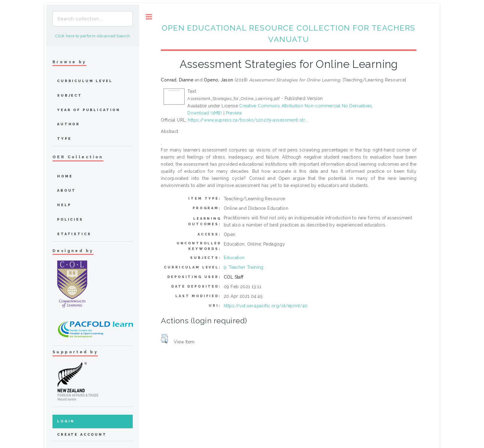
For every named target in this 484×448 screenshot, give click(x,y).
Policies (70, 220)
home (65, 176)
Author (69, 124)
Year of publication (89, 110)
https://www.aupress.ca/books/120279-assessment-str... (248, 120)
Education (234, 258)
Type (64, 139)
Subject (70, 95)
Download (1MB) (205, 113)
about (67, 191)
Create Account (82, 435)
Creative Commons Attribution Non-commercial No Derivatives (306, 106)
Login (66, 421)
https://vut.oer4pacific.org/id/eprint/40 (266, 306)
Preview (234, 113)
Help (64, 205)
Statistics (74, 234)
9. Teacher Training (244, 267)
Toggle (149, 17)
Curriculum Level (85, 81)
